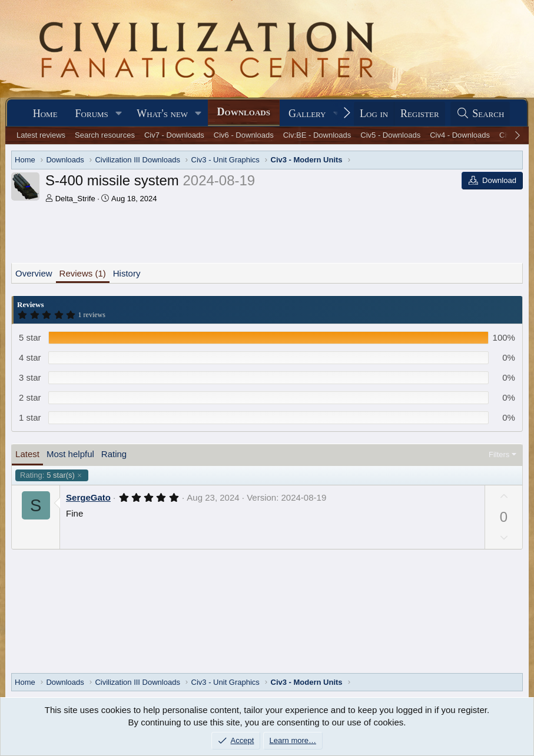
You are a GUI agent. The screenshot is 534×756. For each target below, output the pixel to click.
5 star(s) (47, 475)
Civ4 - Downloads (460, 135)
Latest (27, 454)
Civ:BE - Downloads (317, 135)
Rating (114, 454)
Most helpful (70, 454)
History (127, 273)
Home (45, 114)
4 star (30, 357)
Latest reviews (41, 135)
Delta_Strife (75, 199)
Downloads (244, 112)
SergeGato (88, 497)
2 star (30, 397)
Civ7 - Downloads (174, 135)
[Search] (480, 114)
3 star (30, 377)
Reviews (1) (83, 273)
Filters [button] (499, 454)
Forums (92, 114)
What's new (162, 114)
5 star (30, 337)
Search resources (105, 135)
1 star (30, 417)
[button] (119, 114)
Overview (34, 273)
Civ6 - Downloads (244, 135)
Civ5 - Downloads (390, 135)
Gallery (307, 114)
